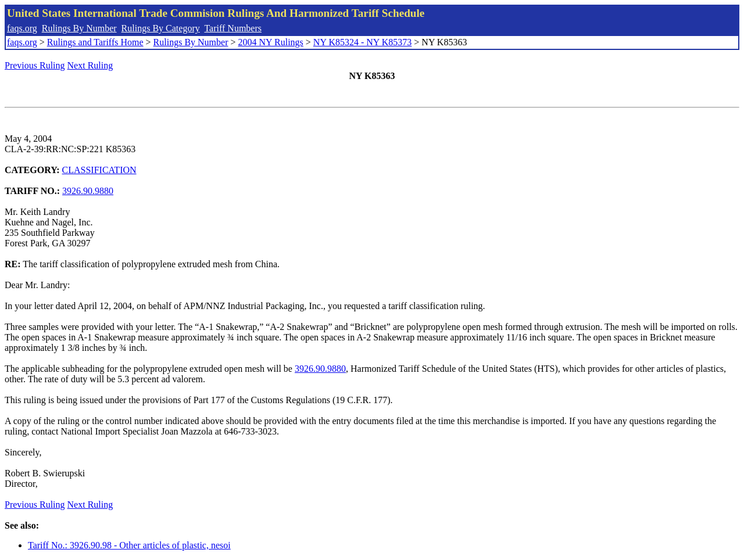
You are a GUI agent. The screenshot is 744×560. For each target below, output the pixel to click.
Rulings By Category (161, 28)
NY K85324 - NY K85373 (362, 42)
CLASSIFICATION (99, 170)
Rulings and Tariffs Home (95, 42)
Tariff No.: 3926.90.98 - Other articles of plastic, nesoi (129, 545)
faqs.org (22, 28)
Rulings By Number (79, 28)
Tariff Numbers (233, 28)
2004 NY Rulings (271, 42)
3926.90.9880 (88, 191)
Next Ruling (90, 65)
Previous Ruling (35, 65)
